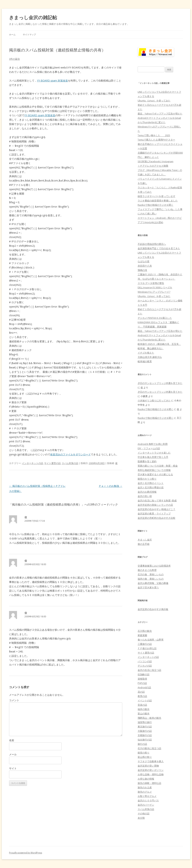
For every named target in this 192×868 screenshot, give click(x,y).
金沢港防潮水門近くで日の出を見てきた (159, 248)
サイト (13, 768)
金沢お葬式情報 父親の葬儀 (153, 583)
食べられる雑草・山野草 (151, 640)
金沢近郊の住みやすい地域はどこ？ (156, 509)
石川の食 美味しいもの (151, 574)
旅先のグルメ (145, 792)
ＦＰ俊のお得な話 (147, 648)
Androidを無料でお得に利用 (153, 444)
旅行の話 (142, 744)
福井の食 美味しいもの (151, 579)
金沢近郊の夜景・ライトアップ (154, 514)
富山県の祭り (145, 757)
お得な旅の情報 (146, 779)
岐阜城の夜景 (145, 361)
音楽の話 (142, 705)
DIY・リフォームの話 (149, 448)
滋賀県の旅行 (145, 722)
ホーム (12, 35)
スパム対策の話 (70, 463)
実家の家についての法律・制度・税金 (158, 466)
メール (13, 754)
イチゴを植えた (146, 353)
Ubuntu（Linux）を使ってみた (154, 101)
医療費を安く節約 (147, 461)
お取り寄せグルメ (147, 796)
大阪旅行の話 (145, 731)
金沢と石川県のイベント (151, 483)
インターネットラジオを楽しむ (154, 453)
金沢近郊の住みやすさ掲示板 (153, 609)
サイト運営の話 (52, 463)
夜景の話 (142, 696)
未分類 (141, 818)
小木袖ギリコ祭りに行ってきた (154, 400)
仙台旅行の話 (145, 740)
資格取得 (142, 679)
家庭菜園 (142, 635)
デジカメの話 (145, 666)
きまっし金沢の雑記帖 (33, 17)
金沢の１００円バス (148, 800)
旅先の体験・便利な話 (149, 783)
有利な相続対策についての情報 (154, 470)
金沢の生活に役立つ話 (149, 670)
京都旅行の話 (145, 735)
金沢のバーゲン (146, 805)
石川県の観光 (145, 631)
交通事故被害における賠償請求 (154, 566)
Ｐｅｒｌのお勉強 (110, 486)
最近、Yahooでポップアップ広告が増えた (160, 114)
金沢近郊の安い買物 (148, 766)
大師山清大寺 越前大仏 (150, 357)
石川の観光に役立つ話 (149, 748)
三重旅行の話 (145, 644)
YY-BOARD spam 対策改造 (52, 81)
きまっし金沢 (145, 540)
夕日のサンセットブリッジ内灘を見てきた (160, 383)
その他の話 (144, 813)
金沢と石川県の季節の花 (151, 487)
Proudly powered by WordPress (26, 853)
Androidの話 (144, 687)
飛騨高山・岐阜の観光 (149, 718)
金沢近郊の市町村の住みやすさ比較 (156, 518)
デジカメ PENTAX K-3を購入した (155, 318)
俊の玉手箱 (144, 544)
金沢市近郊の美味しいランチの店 (155, 505)
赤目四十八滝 (145, 266)
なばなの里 (144, 261)
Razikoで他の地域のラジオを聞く (156, 205)
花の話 (141, 692)
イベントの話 (145, 700)
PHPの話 (142, 683)
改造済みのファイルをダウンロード (70, 454)
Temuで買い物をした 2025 (154, 135)
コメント (14, 700)
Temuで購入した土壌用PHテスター (156, 140)
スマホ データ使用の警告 (151, 283)
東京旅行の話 (145, 727)
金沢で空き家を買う (148, 587)
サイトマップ (29, 35)
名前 (12, 740)
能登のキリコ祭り (147, 479)
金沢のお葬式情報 (147, 492)
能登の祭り (144, 753)
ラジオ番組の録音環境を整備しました (158, 201)
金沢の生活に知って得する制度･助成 (157, 500)
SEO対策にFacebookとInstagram (156, 161)
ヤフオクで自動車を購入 (151, 761)
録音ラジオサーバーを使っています (156, 196)
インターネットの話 (33, 463)
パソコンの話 (145, 661)
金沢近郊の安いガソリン (151, 770)
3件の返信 (14, 59)
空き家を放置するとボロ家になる (155, 474)
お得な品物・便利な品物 (151, 774)
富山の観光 (144, 713)
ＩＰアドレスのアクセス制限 (153, 166)
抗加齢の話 (144, 674)
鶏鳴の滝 (142, 270)
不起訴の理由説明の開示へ (152, 244)
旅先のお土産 (145, 787)
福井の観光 (144, 709)
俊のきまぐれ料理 (147, 570)
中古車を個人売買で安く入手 (153, 457)
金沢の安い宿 (145, 496)
